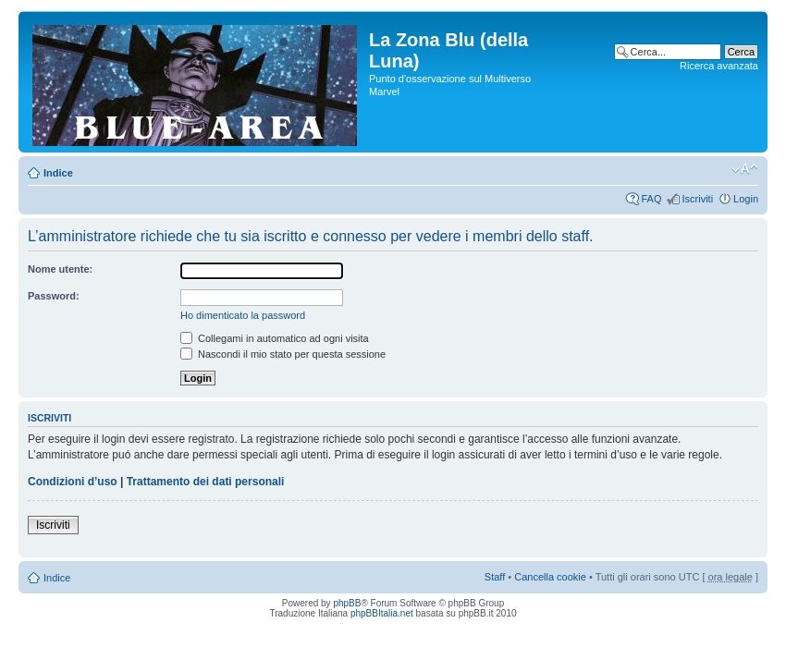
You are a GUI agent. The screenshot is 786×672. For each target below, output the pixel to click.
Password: (54, 296)
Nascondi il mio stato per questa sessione (283, 354)
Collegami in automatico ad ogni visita (275, 338)
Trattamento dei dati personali (206, 482)
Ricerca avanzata (719, 66)
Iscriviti (697, 199)
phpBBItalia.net (382, 613)
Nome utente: (60, 269)
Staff (495, 577)
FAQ (651, 199)
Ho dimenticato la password (243, 315)
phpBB (347, 603)
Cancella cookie (550, 577)
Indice (58, 173)
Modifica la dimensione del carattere (745, 169)
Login (746, 199)
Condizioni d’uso (73, 482)
